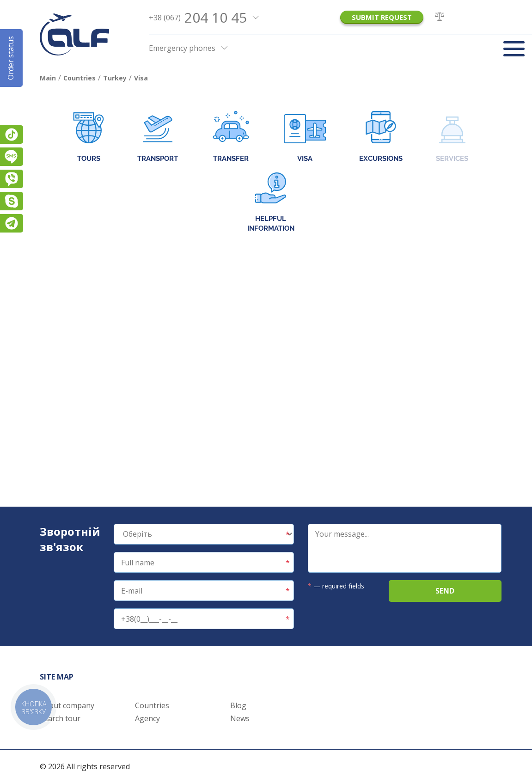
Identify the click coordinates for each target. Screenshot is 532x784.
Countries (152, 705)
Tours (89, 138)
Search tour (60, 718)
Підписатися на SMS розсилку (12, 157)
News (240, 718)
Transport (158, 138)
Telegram (12, 223)
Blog (238, 705)
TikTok (12, 135)
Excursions (381, 138)
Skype (12, 201)
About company (67, 705)
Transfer (231, 138)
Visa (305, 138)
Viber (12, 179)
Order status (11, 58)
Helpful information (271, 202)
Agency (147, 718)
